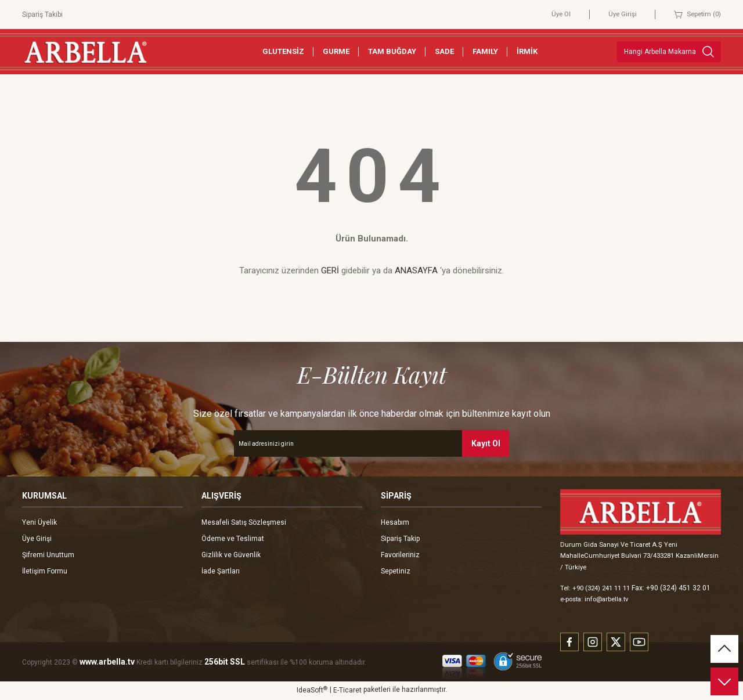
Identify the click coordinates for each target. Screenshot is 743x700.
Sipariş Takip (400, 539)
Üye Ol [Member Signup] (556, 15)
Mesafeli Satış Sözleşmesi (244, 522)
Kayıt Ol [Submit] (486, 443)
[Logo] (85, 51)
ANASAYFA (416, 270)
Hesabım (395, 522)
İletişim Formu (45, 571)
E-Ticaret (347, 692)
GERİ (330, 270)
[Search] (669, 52)
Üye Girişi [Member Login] (618, 15)
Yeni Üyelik (39, 522)
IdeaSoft (312, 691)
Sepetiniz (396, 571)
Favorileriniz (400, 555)
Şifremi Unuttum (48, 555)
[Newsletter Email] (371, 443)
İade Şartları (221, 571)
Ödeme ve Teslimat (233, 539)
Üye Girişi (37, 539)
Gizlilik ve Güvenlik (231, 555)
